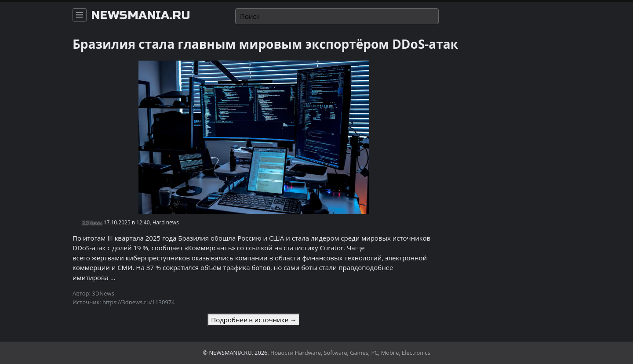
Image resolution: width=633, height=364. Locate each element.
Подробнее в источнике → (254, 320)
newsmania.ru (141, 15)
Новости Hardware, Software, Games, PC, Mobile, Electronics (350, 353)
